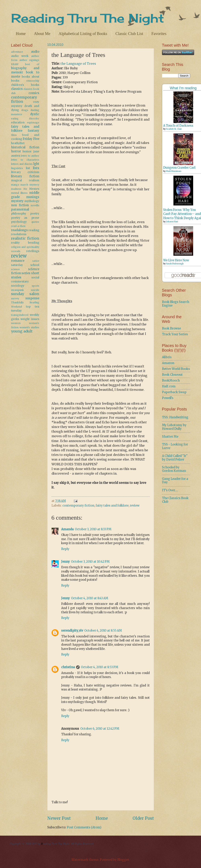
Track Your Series (175, 334)
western (16, 323)
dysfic (35, 114)
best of (32, 64)
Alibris (167, 357)
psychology (19, 222)
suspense (32, 298)
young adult (22, 331)
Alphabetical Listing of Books (83, 34)
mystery (17, 201)
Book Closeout (172, 375)
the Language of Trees (78, 64)
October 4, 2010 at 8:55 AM (103, 631)
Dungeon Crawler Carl (179, 168)
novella (35, 205)
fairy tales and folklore (112, 506)
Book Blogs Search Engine (176, 304)
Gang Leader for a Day (175, 481)
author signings (29, 60)
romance (18, 261)
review (135, 506)
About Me (42, 34)
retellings (33, 251)
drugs (25, 110)
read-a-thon (18, 226)
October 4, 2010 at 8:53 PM (100, 667)
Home (21, 34)
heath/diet (18, 143)
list (28, 168)
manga (15, 185)
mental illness (19, 193)
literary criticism (25, 172)
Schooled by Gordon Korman (174, 469)
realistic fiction (25, 238)
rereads (16, 251)
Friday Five (31, 139)
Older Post (143, 818)
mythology (32, 201)
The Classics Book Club (175, 500)
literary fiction (25, 176)
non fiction (20, 205)
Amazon (168, 363)
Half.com (169, 386)
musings (33, 197)
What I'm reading (183, 88)
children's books (25, 85)
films (14, 135)
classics (17, 89)
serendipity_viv (72, 631)
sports (36, 286)
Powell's (168, 398)
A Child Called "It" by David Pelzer (175, 458)
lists (36, 168)
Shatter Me (170, 437)
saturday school (25, 265)
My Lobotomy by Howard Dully (174, 427)
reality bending (25, 243)
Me (25, 189)
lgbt (36, 164)
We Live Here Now (176, 260)
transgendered (20, 315)
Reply (65, 549)
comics (34, 93)
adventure (17, 52)
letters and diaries (22, 164)
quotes (35, 222)
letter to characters (25, 160)
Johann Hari (172, 222)
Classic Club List (129, 34)
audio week (20, 56)
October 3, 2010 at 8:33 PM (93, 529)
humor (27, 151)
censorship (33, 81)
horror (16, 151)
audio (35, 52)
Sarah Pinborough (175, 264)
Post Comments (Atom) (84, 827)
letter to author (30, 156)
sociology (18, 286)
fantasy (33, 131)
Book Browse (171, 328)
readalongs (19, 230)
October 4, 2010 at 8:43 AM (90, 598)
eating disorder (25, 119)
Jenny (65, 562)
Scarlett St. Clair (174, 129)
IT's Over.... (170, 490)
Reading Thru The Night (88, 18)
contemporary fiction (78, 506)
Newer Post (59, 818)
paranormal (20, 209)
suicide (35, 290)
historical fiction (25, 147)
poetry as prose (25, 218)
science (15, 269)
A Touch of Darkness (178, 126)
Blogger (123, 860)
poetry (35, 214)
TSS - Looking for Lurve (175, 446)
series (26, 273)
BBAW (15, 64)
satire (36, 261)
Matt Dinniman (174, 171)
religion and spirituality (25, 247)
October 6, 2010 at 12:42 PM (100, 729)
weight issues (30, 319)
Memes (34, 189)
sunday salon (25, 294)
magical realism (25, 180)
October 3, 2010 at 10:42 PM (90, 562)
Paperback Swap (174, 392)
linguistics (17, 168)
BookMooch (171, 381)
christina (68, 667)
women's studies (29, 327)
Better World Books (176, 369)
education (18, 123)
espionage (33, 123)
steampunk (17, 290)
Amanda (67, 529)
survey (15, 298)
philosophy (19, 214)
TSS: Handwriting (175, 417)
